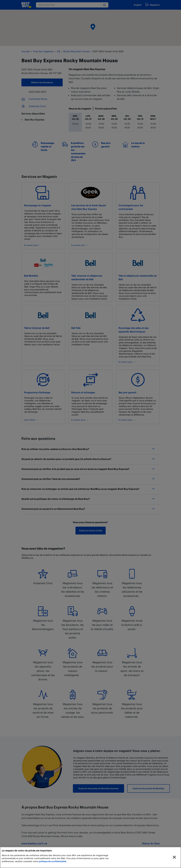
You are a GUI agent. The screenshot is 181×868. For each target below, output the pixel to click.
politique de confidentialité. (53, 861)
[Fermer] (174, 857)
